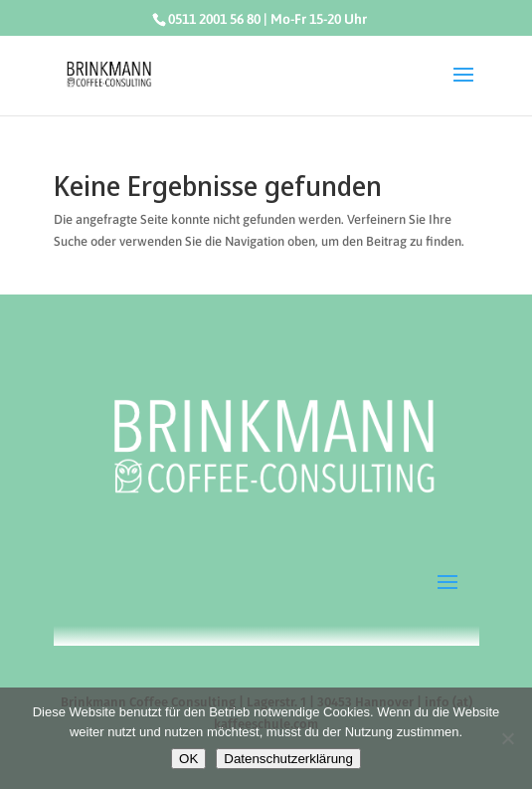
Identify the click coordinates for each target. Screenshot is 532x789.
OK (188, 759)
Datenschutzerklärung (288, 759)
